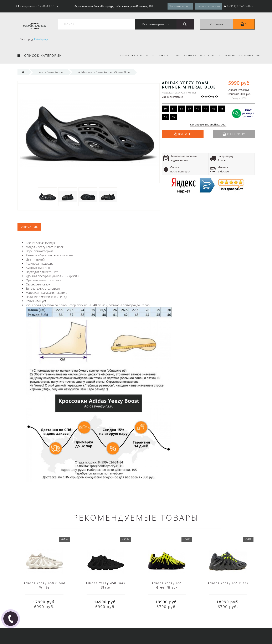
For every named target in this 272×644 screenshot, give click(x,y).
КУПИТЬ (185, 134)
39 (190, 109)
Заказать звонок (180, 6)
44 (165, 117)
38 (181, 109)
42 (214, 109)
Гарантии (187, 55)
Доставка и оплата (163, 55)
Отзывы (229, 55)
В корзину (234, 134)
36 (165, 109)
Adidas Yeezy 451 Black (228, 583)
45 (173, 117)
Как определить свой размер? (208, 125)
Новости (213, 55)
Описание (29, 227)
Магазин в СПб (249, 55)
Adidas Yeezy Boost (130, 55)
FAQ (201, 55)
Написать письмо (208, 6)
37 (173, 109)
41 (206, 109)
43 (222, 109)
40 (197, 109)
